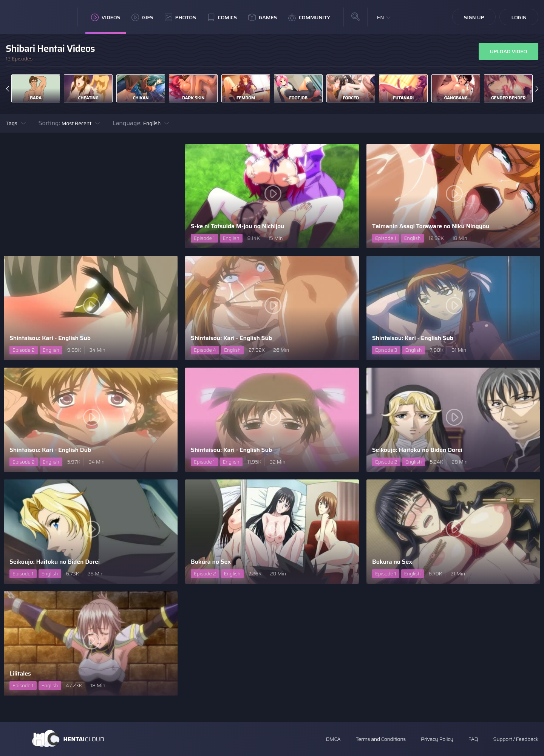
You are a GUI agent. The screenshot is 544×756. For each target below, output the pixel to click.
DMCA (333, 739)
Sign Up (474, 17)
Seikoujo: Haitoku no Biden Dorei (417, 450)
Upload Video (508, 51)
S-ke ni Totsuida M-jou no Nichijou (237, 226)
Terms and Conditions (380, 739)
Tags (12, 123)
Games (263, 17)
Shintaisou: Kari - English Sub (50, 338)
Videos (106, 17)
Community (309, 17)
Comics (222, 17)
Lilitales (20, 673)
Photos (180, 17)
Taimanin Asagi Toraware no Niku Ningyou (431, 226)
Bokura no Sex (211, 562)
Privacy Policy (437, 739)
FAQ (473, 739)
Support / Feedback (516, 739)
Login (519, 17)
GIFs (142, 17)
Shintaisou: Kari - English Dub (50, 450)
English (152, 123)
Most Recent (76, 123)
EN (381, 17)
